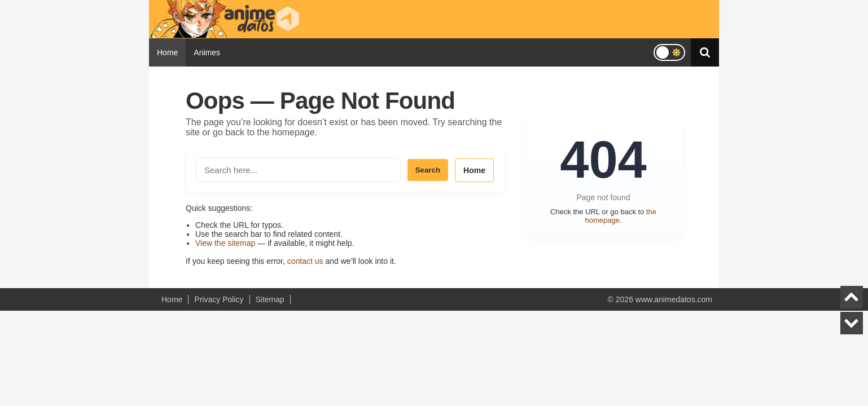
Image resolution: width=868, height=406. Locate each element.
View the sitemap (225, 243)
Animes (207, 52)
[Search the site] (298, 170)
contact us (305, 261)
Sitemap (270, 299)
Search (428, 170)
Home (167, 52)
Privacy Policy (219, 299)
